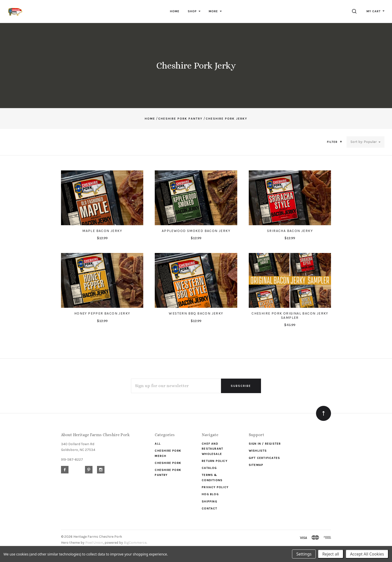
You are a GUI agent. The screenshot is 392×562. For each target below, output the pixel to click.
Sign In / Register (265, 444)
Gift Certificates (264, 458)
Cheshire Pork (168, 463)
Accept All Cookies (367, 554)
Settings (304, 554)
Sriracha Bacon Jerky (290, 231)
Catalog (209, 468)
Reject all (331, 554)
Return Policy (215, 461)
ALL (158, 444)
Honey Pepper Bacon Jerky (102, 313)
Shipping (209, 501)
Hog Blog (210, 494)
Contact (209, 508)
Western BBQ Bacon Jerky (196, 313)
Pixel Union (94, 543)
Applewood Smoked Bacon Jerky (196, 231)
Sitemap (256, 465)
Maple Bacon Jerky (102, 231)
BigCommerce (135, 543)
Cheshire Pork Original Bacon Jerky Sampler (290, 316)
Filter (334, 142)
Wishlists (258, 451)
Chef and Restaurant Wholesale (212, 449)
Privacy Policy (215, 487)
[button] (341, 142)
